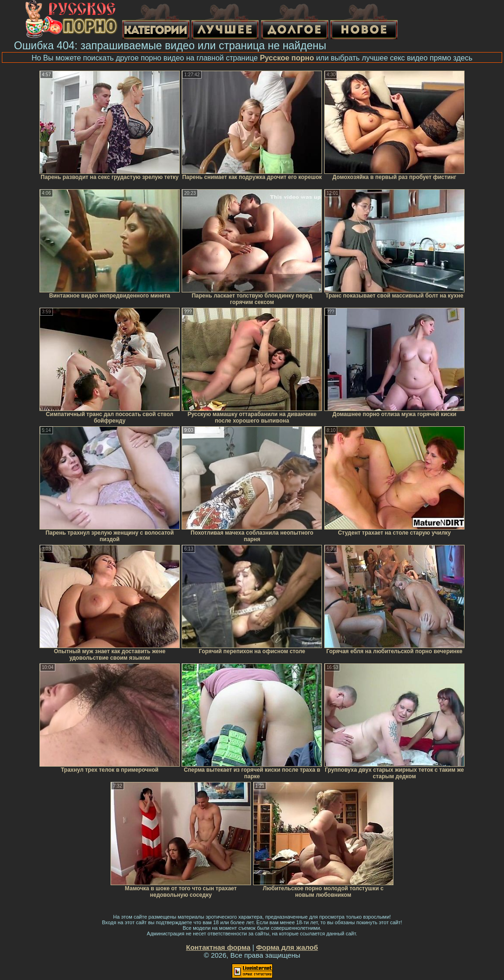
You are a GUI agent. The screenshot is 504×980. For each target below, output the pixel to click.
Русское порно (287, 58)
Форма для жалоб (287, 947)
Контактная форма (218, 947)
